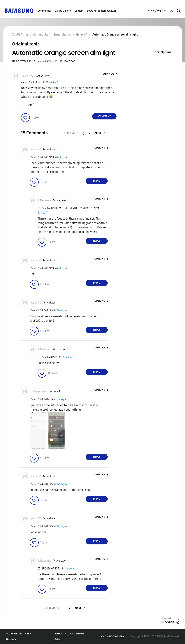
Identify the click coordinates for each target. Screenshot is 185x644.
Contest (79, 11)
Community (44, 11)
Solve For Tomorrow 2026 (102, 11)
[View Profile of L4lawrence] (28, 76)
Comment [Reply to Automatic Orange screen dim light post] (104, 116)
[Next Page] (100, 133)
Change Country (113, 637)
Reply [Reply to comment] (97, 181)
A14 (30, 105)
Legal (57, 639)
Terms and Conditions (69, 634)
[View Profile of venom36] (36, 149)
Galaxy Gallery (63, 11)
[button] (110, 74)
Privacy (11, 639)
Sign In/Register (157, 11)
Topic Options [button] (162, 52)
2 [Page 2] (90, 133)
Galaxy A (54, 82)
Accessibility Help (18, 634)
